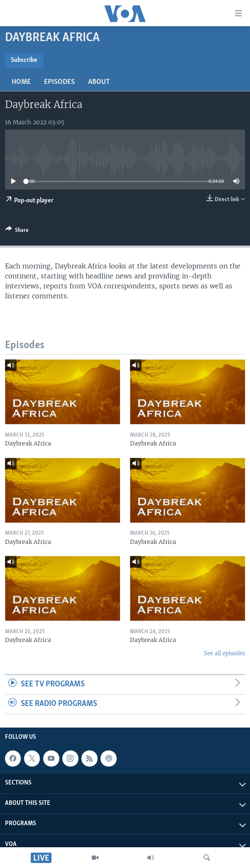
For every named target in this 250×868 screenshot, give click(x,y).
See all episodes (224, 653)
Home (21, 82)
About (99, 82)
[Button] (17, 231)
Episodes (59, 82)
